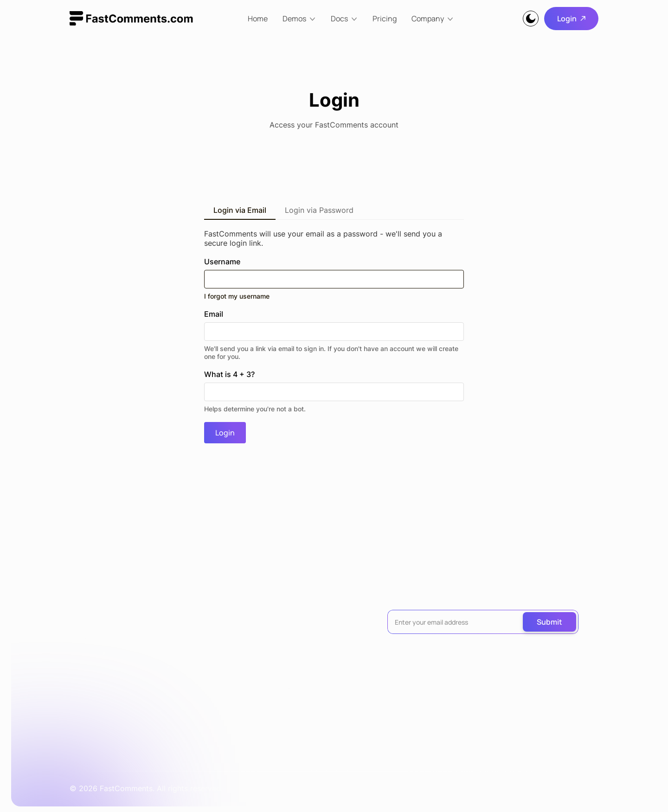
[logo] (131, 18)
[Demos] (299, 19)
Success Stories (294, 719)
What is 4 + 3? (334, 391)
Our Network (288, 635)
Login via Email (240, 210)
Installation (185, 602)
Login (571, 19)
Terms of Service (295, 735)
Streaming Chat (97, 619)
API (172, 669)
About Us (282, 619)
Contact (280, 669)
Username (334, 278)
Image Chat (90, 635)
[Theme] (531, 19)
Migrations (185, 652)
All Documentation (199, 635)
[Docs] (344, 19)
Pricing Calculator (297, 685)
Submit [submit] (549, 622)
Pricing (385, 19)
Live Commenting (100, 602)
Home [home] (258, 19)
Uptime (279, 752)
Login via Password (319, 210)
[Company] (433, 19)
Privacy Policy (291, 702)
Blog (274, 652)
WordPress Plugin (197, 619)
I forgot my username (237, 296)
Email (334, 335)
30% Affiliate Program (305, 602)
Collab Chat (90, 652)
